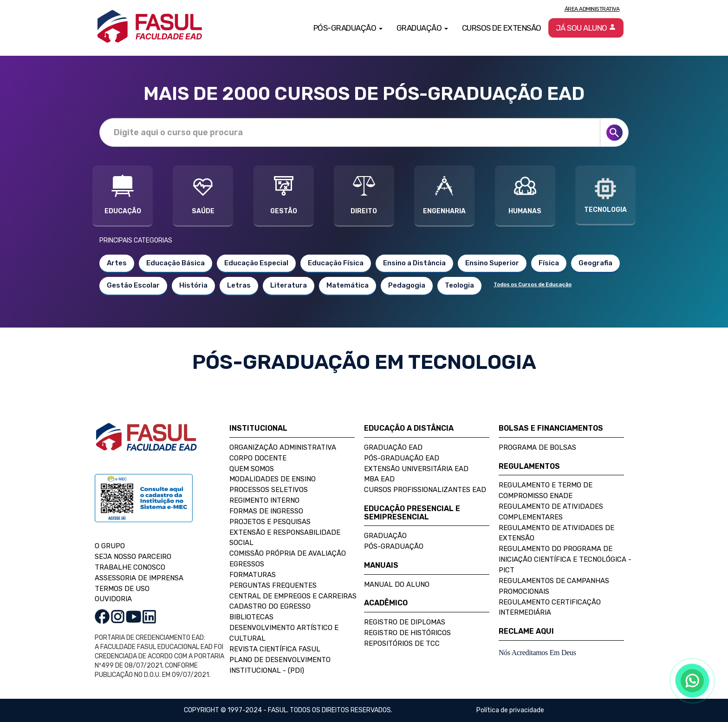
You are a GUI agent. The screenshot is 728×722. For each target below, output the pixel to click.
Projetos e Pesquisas (270, 522)
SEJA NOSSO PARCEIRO (133, 557)
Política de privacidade (510, 710)
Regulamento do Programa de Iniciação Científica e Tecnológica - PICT (565, 559)
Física (549, 263)
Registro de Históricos (407, 633)
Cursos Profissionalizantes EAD (425, 490)
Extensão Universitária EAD (416, 469)
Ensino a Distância (414, 263)
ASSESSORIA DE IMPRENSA (139, 578)
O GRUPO (110, 546)
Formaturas (253, 575)
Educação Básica (175, 263)
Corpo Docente (258, 458)
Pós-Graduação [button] (348, 28)
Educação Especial (256, 263)
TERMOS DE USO (122, 589)
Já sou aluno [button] (586, 28)
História (193, 285)
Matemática (348, 285)
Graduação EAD (393, 447)
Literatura (289, 285)
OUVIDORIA (113, 599)
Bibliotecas (251, 617)
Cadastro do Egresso (270, 606)
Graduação (385, 536)
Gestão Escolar (133, 285)
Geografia (595, 263)
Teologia (459, 285)
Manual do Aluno (397, 584)
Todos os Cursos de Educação (533, 285)
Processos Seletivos (269, 490)
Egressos (247, 564)
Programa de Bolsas (537, 447)
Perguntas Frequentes (273, 585)
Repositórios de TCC (402, 643)
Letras (239, 285)
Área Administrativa (592, 9)
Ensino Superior (492, 263)
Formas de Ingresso (266, 511)
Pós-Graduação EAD (402, 458)
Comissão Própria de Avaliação (288, 553)
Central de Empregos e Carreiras (293, 596)
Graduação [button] (422, 28)
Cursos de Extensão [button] (502, 28)
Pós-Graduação (394, 546)
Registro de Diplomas (405, 622)
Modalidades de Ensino (273, 479)
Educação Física (336, 263)
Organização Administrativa (283, 447)
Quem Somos (252, 469)
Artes (117, 263)
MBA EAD (379, 479)
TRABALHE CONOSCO (130, 567)
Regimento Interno (264, 500)
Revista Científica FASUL (275, 649)
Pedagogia (407, 285)
